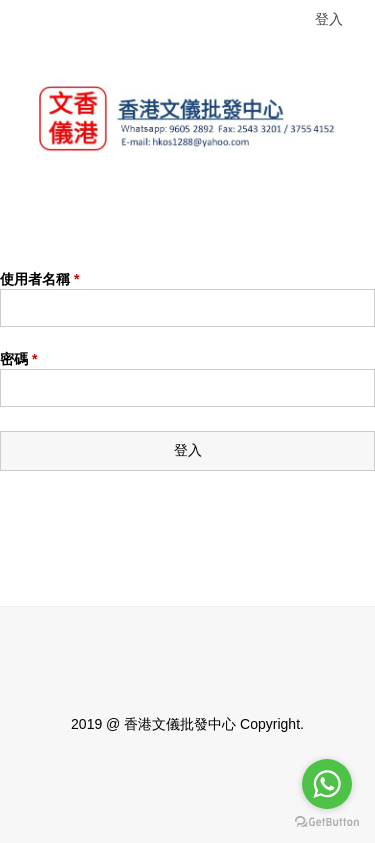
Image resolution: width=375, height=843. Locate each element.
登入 (329, 19)
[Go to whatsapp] (327, 784)
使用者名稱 (39, 279)
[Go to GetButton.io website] (327, 822)
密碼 (18, 359)
